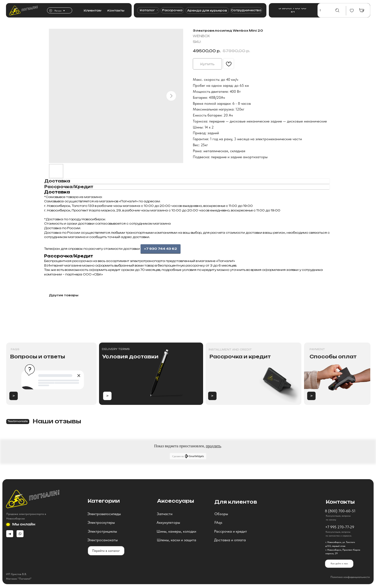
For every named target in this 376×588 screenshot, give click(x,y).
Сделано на (188, 456)
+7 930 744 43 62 (161, 249)
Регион (58, 11)
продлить (213, 446)
